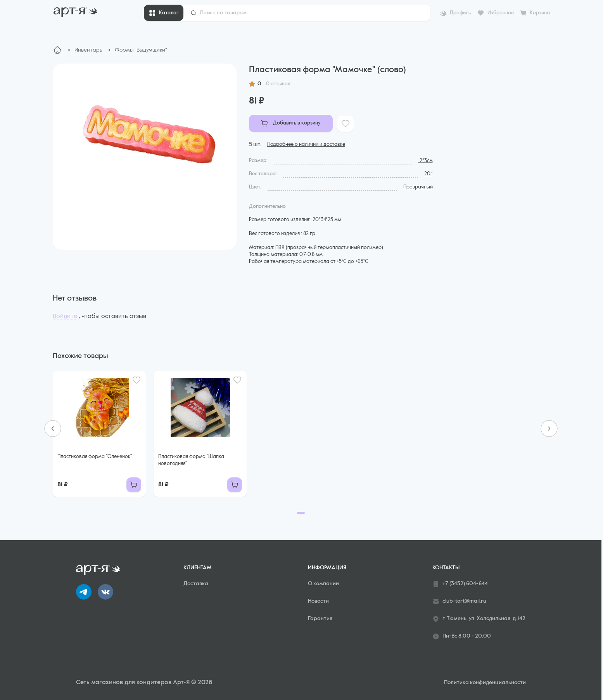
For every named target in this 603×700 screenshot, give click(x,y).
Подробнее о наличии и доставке (306, 144)
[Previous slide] (53, 429)
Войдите (65, 316)
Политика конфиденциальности (485, 683)
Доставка (196, 584)
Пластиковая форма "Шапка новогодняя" (191, 460)
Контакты (446, 568)
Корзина (540, 13)
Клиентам (197, 568)
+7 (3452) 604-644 (460, 584)
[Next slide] (549, 429)
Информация (327, 568)
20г (428, 174)
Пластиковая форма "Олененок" (95, 457)
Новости (318, 601)
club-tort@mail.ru (459, 601)
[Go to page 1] (301, 513)
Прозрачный (418, 187)
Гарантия (320, 619)
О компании (323, 584)
